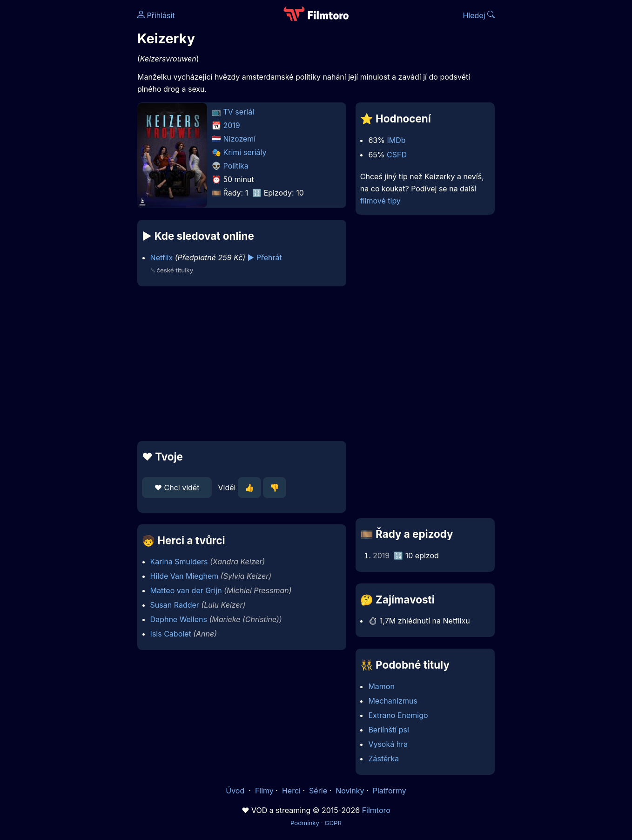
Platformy (390, 791)
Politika (236, 166)
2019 (232, 125)
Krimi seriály (245, 152)
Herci (291, 791)
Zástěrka (383, 759)
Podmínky (305, 823)
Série (318, 791)
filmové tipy (380, 201)
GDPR (333, 823)
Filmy (264, 791)
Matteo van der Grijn (186, 590)
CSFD (397, 155)
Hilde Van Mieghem (185, 576)
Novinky (350, 791)
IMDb (396, 140)
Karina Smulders (179, 562)
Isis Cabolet (171, 634)
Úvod (236, 791)
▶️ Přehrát (265, 257)
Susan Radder (175, 605)
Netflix (162, 257)
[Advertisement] (70, 143)
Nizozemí (240, 139)
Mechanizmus (393, 701)
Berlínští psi (388, 730)
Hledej (479, 15)
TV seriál (239, 112)
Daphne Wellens (179, 619)
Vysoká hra (388, 744)
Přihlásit (156, 15)
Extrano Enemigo (398, 715)
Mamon (381, 686)
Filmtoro (376, 810)
